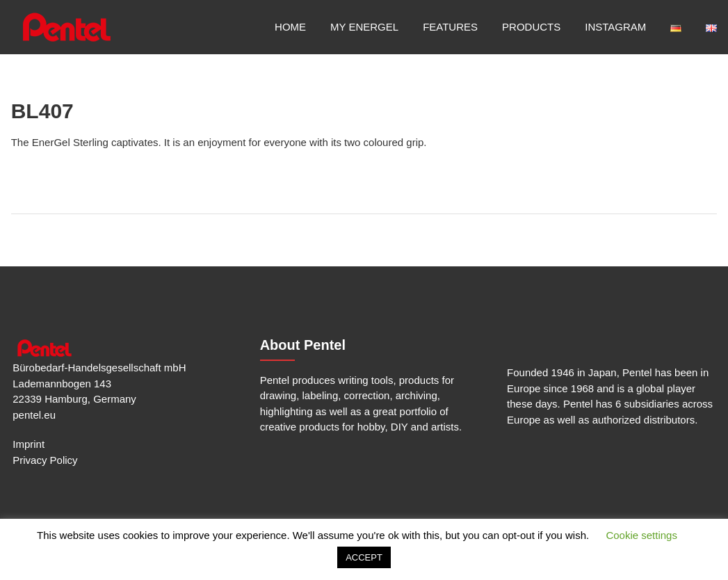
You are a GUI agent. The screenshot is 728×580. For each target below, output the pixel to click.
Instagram (615, 27)
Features (450, 27)
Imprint (29, 444)
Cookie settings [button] (641, 535)
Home (290, 27)
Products (531, 27)
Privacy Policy (45, 460)
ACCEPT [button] (364, 557)
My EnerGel (364, 27)
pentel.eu (34, 415)
